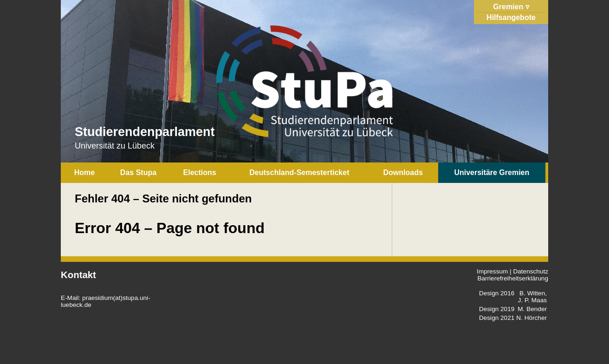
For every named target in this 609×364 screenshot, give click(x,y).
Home (84, 172)
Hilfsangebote (511, 17)
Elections (200, 172)
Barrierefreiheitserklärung (513, 278)
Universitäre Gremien (492, 172)
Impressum (492, 271)
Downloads (403, 172)
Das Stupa (138, 172)
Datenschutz (531, 271)
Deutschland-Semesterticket (299, 172)
